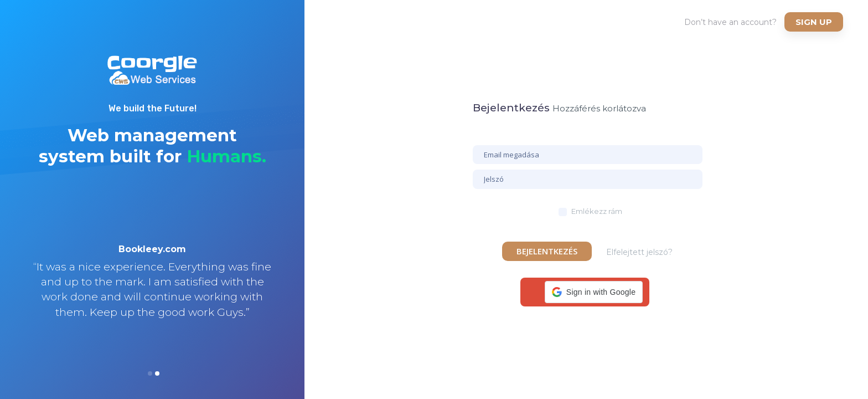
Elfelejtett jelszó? (639, 252)
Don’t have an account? (730, 22)
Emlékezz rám (597, 211)
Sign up (814, 22)
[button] (594, 292)
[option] (152, 295)
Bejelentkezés (547, 251)
